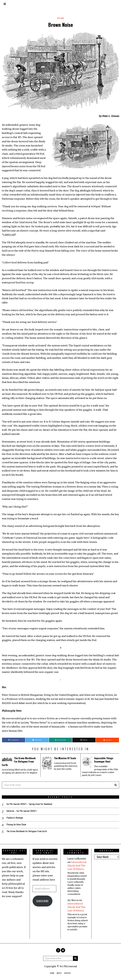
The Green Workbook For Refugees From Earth (19, 761)
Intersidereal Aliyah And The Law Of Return (77, 866)
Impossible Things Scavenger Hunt (104, 760)
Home (52, 973)
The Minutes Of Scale (66, 758)
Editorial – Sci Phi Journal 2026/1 (22, 811)
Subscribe (42, 901)
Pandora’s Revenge (15, 818)
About (59, 973)
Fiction (61, 18)
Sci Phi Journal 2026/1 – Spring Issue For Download (30, 804)
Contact (68, 973)
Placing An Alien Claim (16, 825)
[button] (116, 785)
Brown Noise (61, 25)
